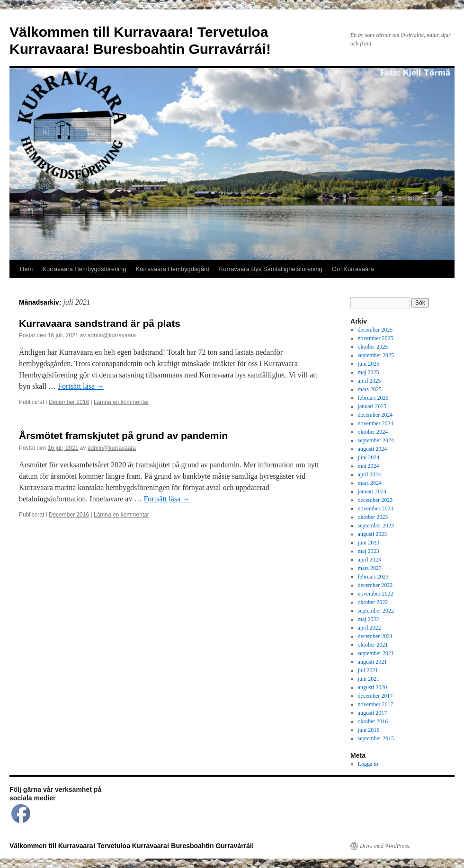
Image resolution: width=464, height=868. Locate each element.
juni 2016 (369, 730)
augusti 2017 (373, 713)
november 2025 (376, 338)
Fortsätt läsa (81, 386)
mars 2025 (370, 389)
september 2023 (376, 526)
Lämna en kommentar (121, 402)
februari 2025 (373, 398)
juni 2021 (369, 679)
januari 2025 (372, 406)
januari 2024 (372, 491)
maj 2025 (369, 372)
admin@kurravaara (112, 335)
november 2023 (376, 509)
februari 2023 (373, 577)
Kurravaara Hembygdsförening (84, 269)
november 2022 (376, 594)
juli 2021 (368, 670)
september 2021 (376, 653)
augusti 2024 (373, 449)
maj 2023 (369, 551)
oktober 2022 (373, 602)
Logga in (368, 764)
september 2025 (376, 355)
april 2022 (370, 628)
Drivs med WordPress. (385, 846)
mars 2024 (370, 483)
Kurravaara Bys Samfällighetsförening (271, 269)
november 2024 (376, 423)
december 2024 (375, 415)
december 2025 (375, 330)
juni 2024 (369, 457)
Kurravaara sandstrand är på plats (100, 323)
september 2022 (376, 611)
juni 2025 (369, 364)
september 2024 (376, 440)
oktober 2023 (373, 517)
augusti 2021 (373, 662)
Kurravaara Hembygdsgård (173, 269)
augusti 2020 (373, 687)
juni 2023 (369, 543)
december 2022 (375, 585)
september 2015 (376, 738)
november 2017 (376, 704)
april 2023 (370, 560)
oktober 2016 (373, 721)
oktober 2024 (373, 432)
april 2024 (370, 474)
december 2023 (375, 500)
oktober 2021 (373, 645)
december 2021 (375, 636)
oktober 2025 (373, 347)
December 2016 (69, 402)
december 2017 (375, 696)
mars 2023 (370, 568)
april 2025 (370, 381)
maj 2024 (369, 466)
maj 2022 (369, 619)
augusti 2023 (373, 534)
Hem (26, 269)
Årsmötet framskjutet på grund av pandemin (123, 435)
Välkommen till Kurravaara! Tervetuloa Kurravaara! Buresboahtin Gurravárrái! (132, 846)
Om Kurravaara (353, 269)
